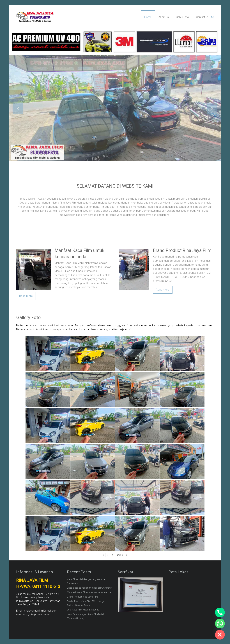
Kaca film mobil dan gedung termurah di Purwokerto (88, 581)
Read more (26, 296)
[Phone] (220, 612)
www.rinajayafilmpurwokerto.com (33, 614)
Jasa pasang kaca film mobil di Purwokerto (89, 588)
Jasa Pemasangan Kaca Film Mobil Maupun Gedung (85, 616)
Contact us (202, 17)
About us (164, 17)
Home (148, 17)
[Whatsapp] (220, 624)
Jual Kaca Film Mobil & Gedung (83, 610)
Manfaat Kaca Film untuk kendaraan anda (89, 592)
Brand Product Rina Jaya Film (182, 250)
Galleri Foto (182, 17)
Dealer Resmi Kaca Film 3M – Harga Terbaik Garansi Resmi (86, 603)
